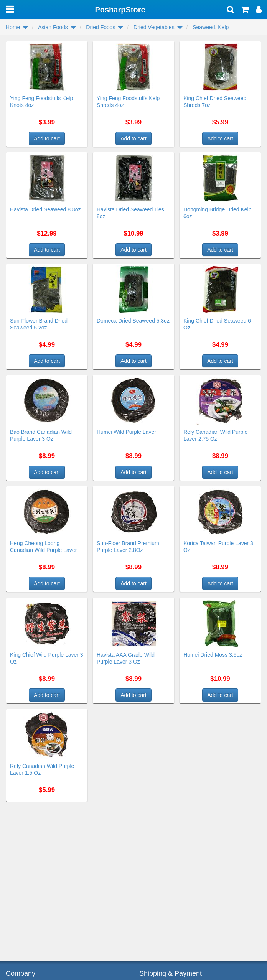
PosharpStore (120, 10)
